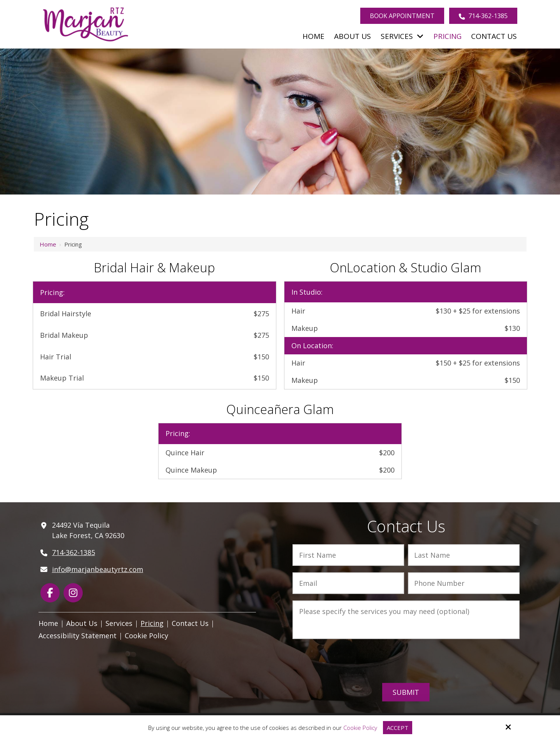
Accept (398, 728)
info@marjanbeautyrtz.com (98, 569)
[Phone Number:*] (464, 583)
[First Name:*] (348, 555)
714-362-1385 (483, 16)
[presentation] (406, 661)
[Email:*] (348, 583)
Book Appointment (402, 16)
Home (48, 244)
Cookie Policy (360, 728)
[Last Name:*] (464, 555)
